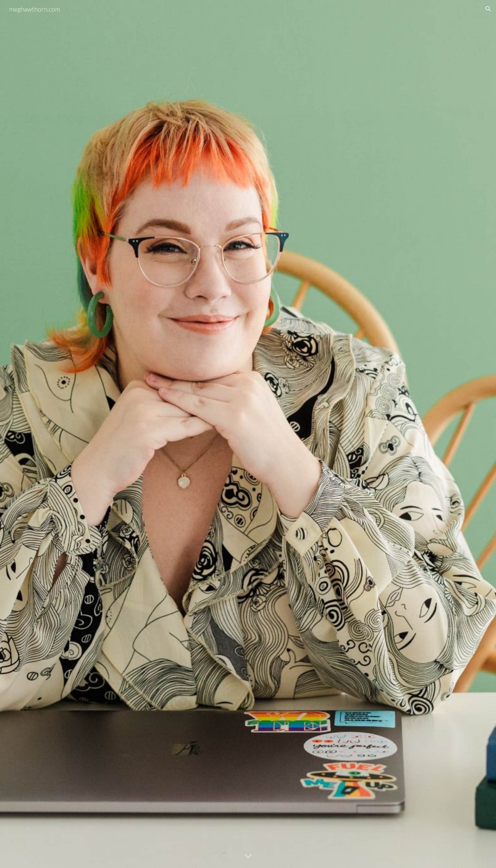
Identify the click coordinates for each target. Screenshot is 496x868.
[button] (488, 9)
